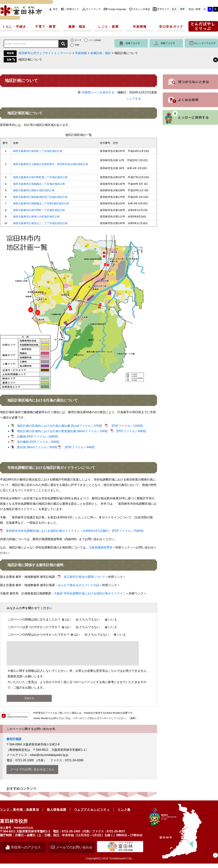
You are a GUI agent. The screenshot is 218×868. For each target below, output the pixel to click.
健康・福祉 (77, 27)
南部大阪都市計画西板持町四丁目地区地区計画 (40, 197)
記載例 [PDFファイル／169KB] (37, 436)
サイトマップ (93, 9)
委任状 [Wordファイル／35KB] (37, 447)
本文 (55, 9)
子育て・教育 (45, 27)
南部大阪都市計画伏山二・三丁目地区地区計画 (40, 223)
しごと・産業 (108, 27)
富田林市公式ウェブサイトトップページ (45, 53)
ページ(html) (95, 40)
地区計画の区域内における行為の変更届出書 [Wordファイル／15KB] (62, 431)
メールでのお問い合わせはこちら (32, 774)
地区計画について (30, 60)
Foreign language (117, 9)
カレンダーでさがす (205, 43)
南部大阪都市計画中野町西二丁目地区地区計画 (40, 177)
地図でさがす (168, 43)
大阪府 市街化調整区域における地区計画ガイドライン (90, 593)
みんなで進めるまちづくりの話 (79, 585)
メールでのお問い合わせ (74, 852)
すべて (78, 40)
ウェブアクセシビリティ (92, 814)
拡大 (174, 9)
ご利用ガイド (72, 9)
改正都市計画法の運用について (84, 577)
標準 (182, 9)
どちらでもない (90, 619)
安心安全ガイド (171, 27)
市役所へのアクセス (26, 852)
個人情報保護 (57, 814)
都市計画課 (14, 743)
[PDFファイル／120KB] (127, 426)
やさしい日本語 (142, 9)
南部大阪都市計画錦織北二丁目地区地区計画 (39, 184)
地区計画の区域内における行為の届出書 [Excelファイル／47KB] (59, 426)
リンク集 (124, 814)
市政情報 (140, 27)
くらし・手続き (14, 27)
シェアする (134, 99)
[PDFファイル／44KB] (79, 447)
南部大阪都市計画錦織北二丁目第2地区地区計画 (41, 203)
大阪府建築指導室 (101, 547)
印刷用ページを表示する (98, 92)
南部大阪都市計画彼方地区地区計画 (34, 190)
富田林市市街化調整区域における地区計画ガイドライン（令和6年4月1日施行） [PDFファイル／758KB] (75, 531)
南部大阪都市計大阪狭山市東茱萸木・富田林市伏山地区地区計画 (51, 164)
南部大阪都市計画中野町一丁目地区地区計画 (39, 210)
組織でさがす (133, 43)
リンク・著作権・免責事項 (19, 814)
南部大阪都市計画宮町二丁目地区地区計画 (38, 151)
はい (68, 619)
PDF (77, 45)
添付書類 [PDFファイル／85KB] (38, 442)
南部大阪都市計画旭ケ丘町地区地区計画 (36, 217)
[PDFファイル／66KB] (131, 431)
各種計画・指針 (101, 53)
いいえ (113, 619)
